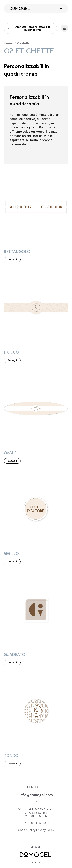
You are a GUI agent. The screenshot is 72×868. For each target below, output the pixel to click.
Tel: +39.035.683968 (36, 823)
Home (8, 43)
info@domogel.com (36, 795)
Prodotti (23, 43)
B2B (36, 802)
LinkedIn (36, 847)
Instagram (36, 862)
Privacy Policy (45, 830)
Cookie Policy (27, 830)
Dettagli (12, 260)
